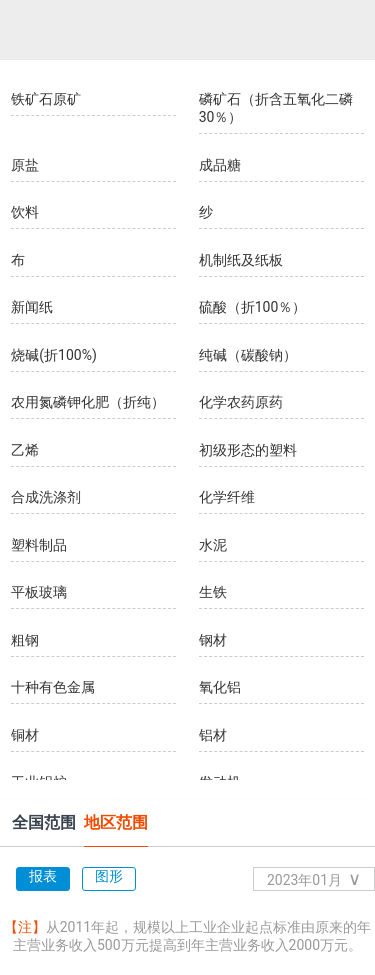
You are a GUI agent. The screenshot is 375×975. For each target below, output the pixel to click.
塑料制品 (39, 545)
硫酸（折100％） (253, 307)
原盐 (25, 165)
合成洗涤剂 (46, 497)
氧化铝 (220, 687)
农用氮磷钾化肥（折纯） (88, 402)
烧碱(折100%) (54, 355)
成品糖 (220, 165)
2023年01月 (314, 878)
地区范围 (116, 822)
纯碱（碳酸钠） (248, 355)
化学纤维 (227, 497)
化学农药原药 (241, 402)
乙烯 (25, 450)
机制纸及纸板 (241, 260)
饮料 (25, 212)
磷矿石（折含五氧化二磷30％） (276, 108)
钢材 (213, 640)
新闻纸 (32, 307)
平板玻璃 (39, 592)
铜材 (25, 735)
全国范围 (44, 822)
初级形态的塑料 (248, 450)
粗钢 (25, 640)
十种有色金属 (53, 687)
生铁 (213, 592)
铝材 (213, 735)
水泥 (213, 545)
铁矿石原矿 (46, 99)
